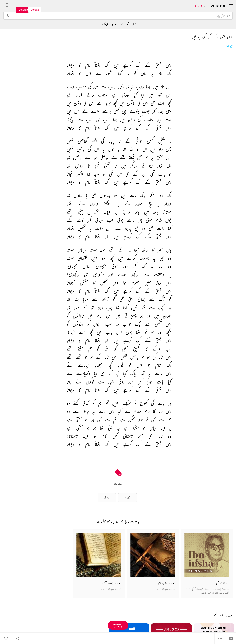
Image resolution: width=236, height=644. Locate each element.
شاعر (134, 24)
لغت (121, 24)
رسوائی (107, 498)
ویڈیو (114, 24)
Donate (35, 10)
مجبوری (127, 498)
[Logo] (218, 6)
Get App (23, 10)
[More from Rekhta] (6, 5)
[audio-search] (8, 16)
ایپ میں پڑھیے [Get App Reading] (118, 625)
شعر (128, 24)
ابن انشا (229, 46)
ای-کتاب (104, 24)
